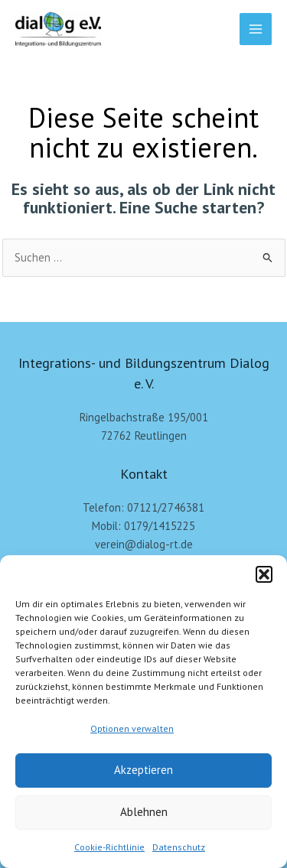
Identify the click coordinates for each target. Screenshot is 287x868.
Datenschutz (179, 847)
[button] (264, 574)
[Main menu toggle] (256, 29)
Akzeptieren (143, 770)
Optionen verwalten (132, 728)
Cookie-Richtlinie (109, 847)
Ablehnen (144, 812)
